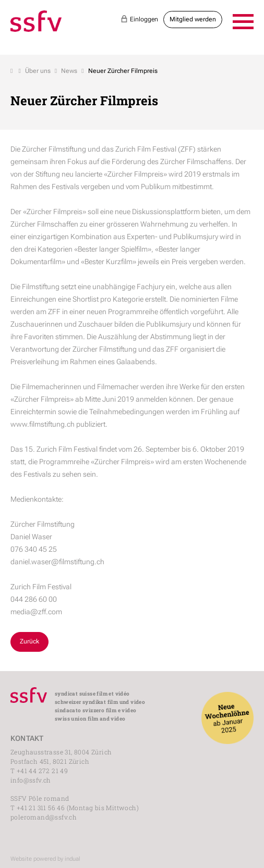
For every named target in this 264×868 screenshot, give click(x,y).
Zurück (29, 641)
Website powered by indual (45, 859)
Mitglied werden (193, 19)
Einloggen (139, 19)
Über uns (38, 71)
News (69, 71)
